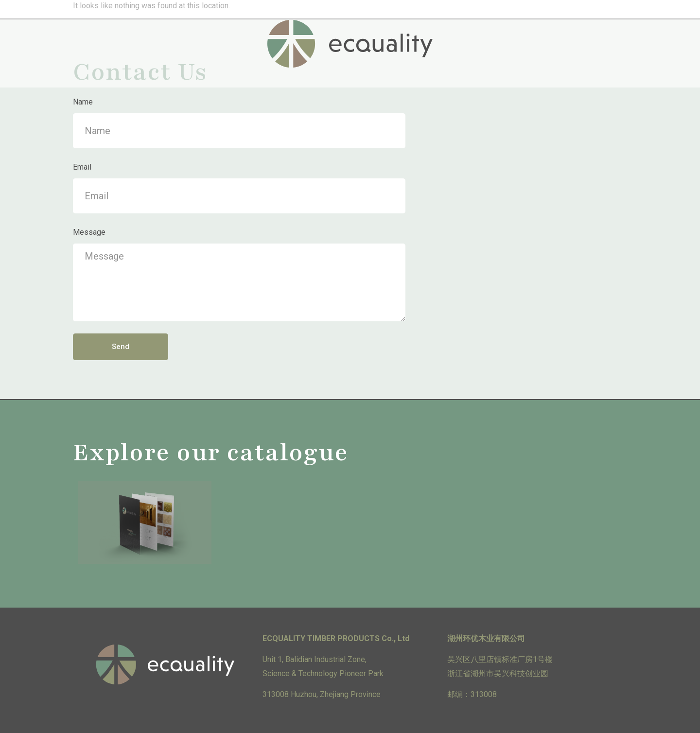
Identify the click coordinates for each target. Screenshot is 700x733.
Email (82, 167)
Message (89, 232)
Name (83, 102)
